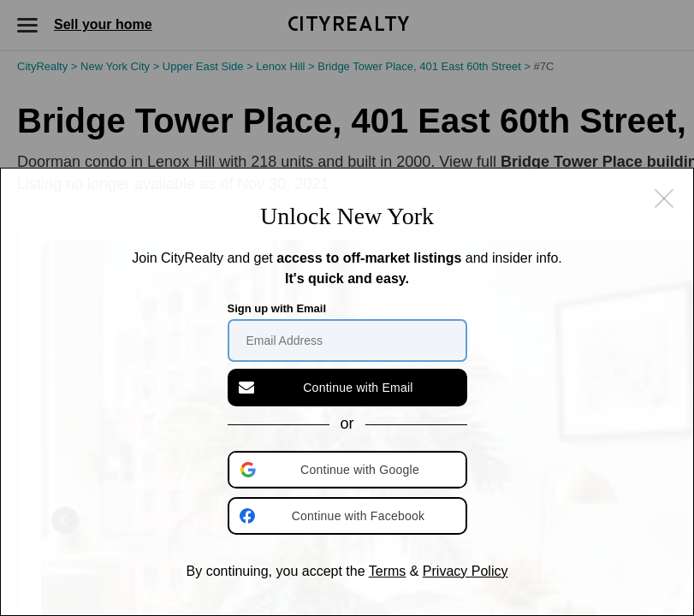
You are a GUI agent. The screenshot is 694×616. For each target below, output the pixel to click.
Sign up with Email (277, 308)
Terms (388, 571)
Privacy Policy (466, 571)
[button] (349, 470)
